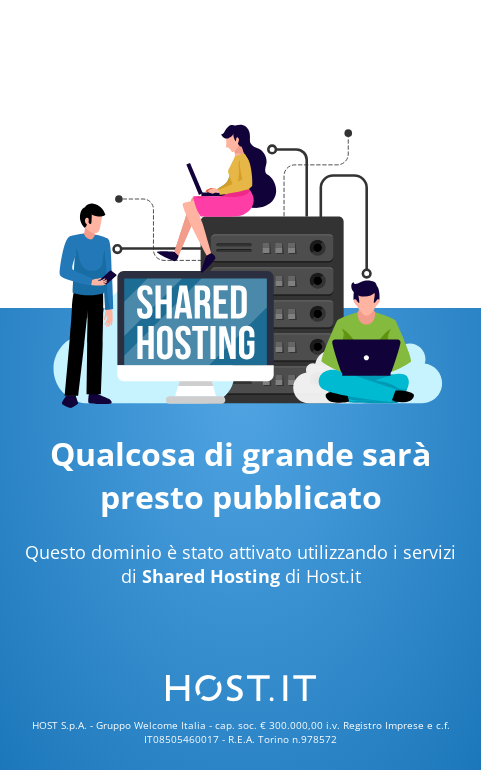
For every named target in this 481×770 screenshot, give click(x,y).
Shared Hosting (211, 576)
